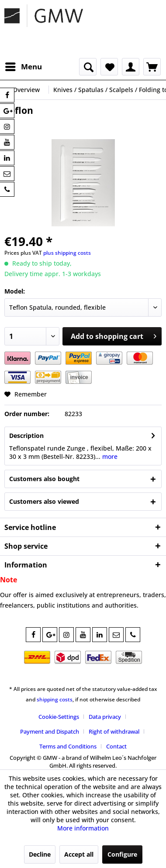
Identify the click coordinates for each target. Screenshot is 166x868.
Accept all (79, 854)
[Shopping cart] (152, 67)
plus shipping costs (67, 253)
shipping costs (55, 699)
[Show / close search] (88, 67)
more (109, 456)
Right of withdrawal (114, 731)
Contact (116, 746)
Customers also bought (44, 479)
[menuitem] (23, 67)
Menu (24, 66)
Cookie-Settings (59, 717)
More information (83, 828)
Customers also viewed (44, 501)
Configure (122, 854)
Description (26, 436)
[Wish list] (109, 67)
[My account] (131, 67)
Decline (40, 854)
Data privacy (105, 717)
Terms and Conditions (68, 746)
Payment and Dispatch (50, 731)
